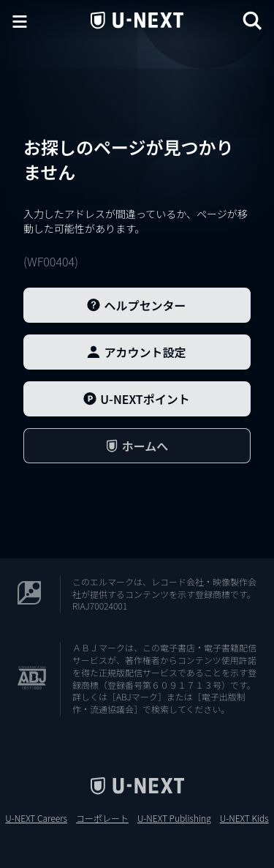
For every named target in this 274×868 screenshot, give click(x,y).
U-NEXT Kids (244, 818)
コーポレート (102, 818)
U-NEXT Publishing (174, 818)
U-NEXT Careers (36, 818)
